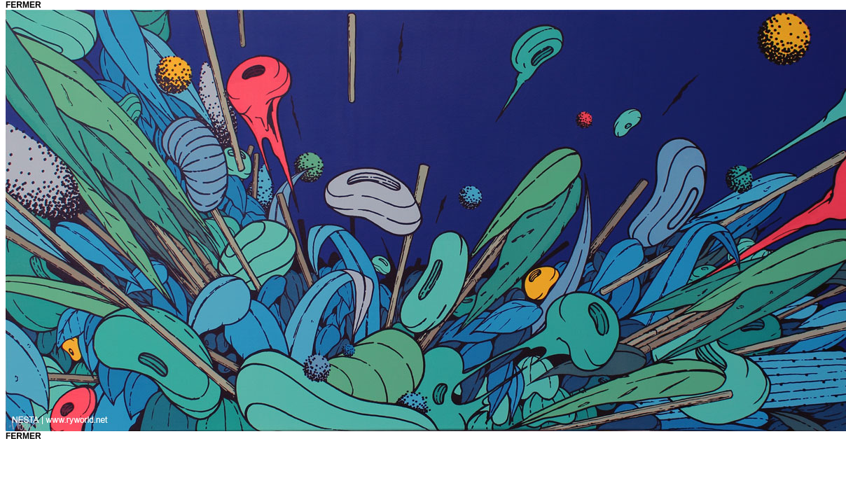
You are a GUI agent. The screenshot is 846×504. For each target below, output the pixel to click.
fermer (23, 5)
